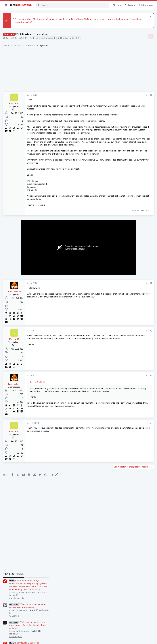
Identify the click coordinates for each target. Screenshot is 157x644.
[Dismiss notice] (150, 17)
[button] (6, 5)
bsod (36, 38)
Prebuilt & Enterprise (123, 390)
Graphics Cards (120, 337)
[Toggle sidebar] (151, 36)
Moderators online (119, 458)
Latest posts (115, 345)
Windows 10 (119, 417)
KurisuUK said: (36, 400)
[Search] (73, 5)
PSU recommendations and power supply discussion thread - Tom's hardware (132, 236)
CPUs (116, 360)
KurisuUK (10, 38)
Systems (117, 375)
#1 (102, 95)
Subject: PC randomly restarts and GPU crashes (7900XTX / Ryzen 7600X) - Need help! (133, 426)
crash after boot (48, 38)
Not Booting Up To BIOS (68, 38)
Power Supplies (120, 248)
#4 (102, 394)
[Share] (97, 95)
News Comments (121, 209)
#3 (102, 349)
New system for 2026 (128, 396)
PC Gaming (118, 227)
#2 (102, 301)
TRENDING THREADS (118, 185)
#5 (102, 441)
